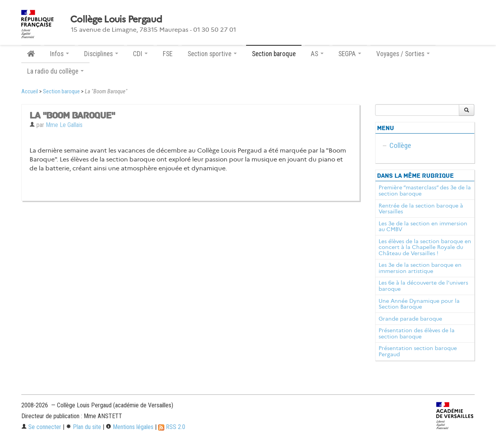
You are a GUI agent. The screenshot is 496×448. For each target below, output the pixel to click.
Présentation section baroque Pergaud (418, 351)
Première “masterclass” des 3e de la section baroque (425, 191)
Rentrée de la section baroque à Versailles (421, 209)
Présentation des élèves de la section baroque (417, 333)
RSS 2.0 (172, 427)
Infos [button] (59, 54)
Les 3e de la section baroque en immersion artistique (420, 268)
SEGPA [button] (350, 54)
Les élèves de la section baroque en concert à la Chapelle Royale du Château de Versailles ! (425, 247)
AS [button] (317, 54)
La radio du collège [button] (55, 71)
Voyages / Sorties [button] (403, 54)
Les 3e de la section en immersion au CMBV (423, 227)
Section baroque (274, 54)
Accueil (30, 92)
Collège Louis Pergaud (116, 19)
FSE (168, 54)
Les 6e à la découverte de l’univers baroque (423, 286)
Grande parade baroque (410, 319)
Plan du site (84, 427)
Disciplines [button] (101, 54)
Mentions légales (130, 427)
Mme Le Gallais (64, 125)
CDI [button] (140, 54)
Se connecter (41, 427)
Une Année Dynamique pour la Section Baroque (419, 304)
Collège (400, 145)
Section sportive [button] (212, 54)
